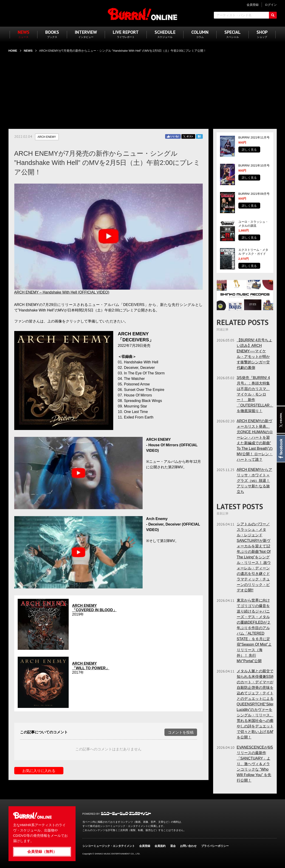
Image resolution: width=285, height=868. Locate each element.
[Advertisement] (143, 88)
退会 (173, 846)
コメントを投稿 (181, 732)
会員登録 (145, 846)
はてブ (199, 136)
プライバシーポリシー (215, 846)
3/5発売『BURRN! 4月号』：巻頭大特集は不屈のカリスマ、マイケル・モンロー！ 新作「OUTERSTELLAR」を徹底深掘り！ (255, 394)
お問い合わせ (188, 846)
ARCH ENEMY (47, 137)
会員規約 (160, 846)
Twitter (188, 136)
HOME (13, 51)
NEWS (28, 51)
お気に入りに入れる (39, 771)
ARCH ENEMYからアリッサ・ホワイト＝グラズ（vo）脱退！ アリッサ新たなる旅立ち (255, 481)
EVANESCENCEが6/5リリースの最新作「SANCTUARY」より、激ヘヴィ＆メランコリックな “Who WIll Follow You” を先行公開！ (255, 764)
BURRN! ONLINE (142, 14)
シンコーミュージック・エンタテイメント (126, 814)
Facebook (281, 449)
